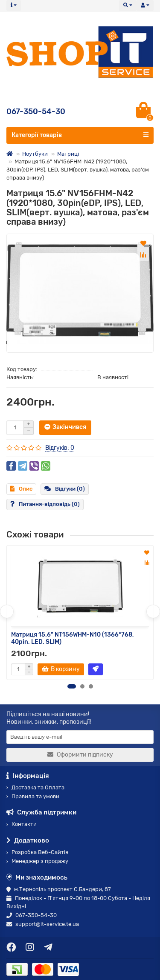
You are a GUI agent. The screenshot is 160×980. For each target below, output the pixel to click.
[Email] (80, 737)
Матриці (68, 154)
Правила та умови (33, 796)
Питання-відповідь (45, 504)
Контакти (22, 824)
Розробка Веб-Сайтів (37, 852)
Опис (21, 489)
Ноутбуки (35, 154)
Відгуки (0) (65, 489)
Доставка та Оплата (35, 787)
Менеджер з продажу (37, 861)
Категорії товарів (80, 135)
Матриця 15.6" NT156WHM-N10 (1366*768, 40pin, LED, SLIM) (73, 638)
